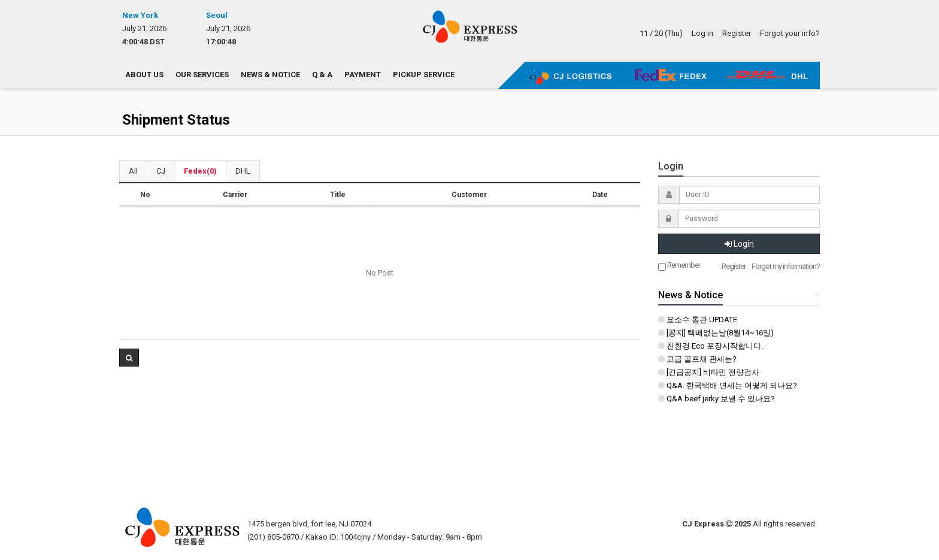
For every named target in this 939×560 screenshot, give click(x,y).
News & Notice (270, 75)
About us (144, 75)
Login (739, 244)
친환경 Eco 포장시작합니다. (711, 346)
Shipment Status (176, 120)
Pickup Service (424, 75)
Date (600, 195)
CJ (161, 171)
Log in (702, 33)
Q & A (322, 75)
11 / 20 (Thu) (661, 33)
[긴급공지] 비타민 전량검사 (709, 372)
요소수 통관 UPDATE (698, 320)
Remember (679, 266)
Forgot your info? (790, 33)
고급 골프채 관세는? (697, 359)
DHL (243, 171)
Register (737, 33)
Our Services (202, 75)
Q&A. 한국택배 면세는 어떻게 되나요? (728, 385)
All (133, 171)
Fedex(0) (200, 171)
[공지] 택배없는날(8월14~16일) (716, 333)
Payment (363, 75)
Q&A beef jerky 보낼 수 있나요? (717, 399)
